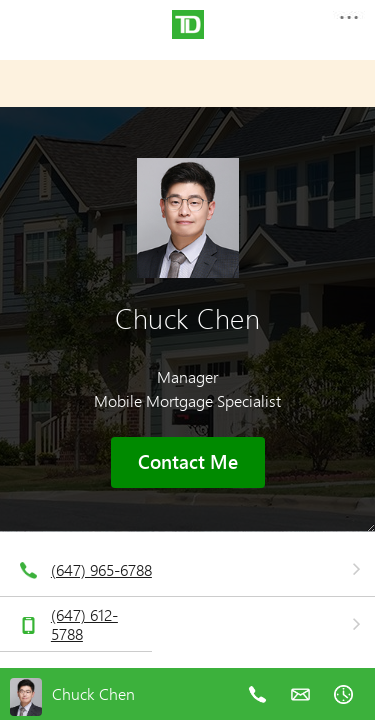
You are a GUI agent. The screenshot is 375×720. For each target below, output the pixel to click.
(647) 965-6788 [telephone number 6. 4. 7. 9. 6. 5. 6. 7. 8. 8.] (101, 569)
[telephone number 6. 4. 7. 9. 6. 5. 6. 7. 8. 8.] (257, 708)
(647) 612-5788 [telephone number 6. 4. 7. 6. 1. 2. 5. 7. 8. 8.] (84, 624)
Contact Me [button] (188, 462)
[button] (348, 23)
